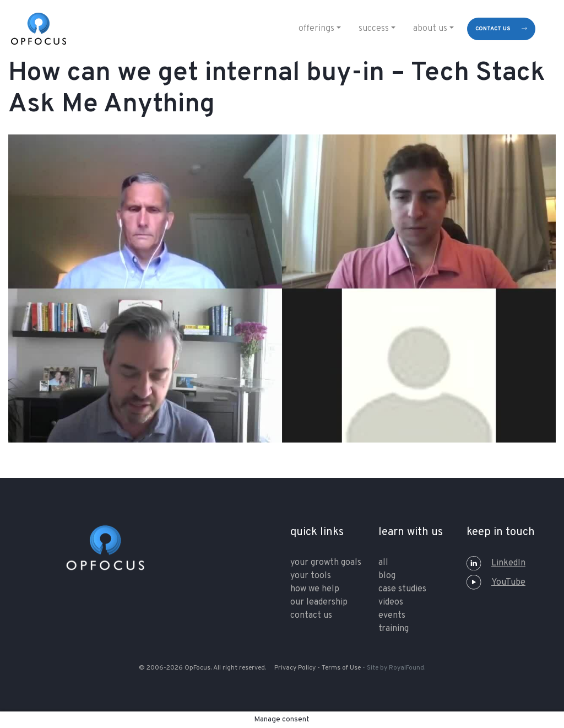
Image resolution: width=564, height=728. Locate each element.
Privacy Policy (295, 668)
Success (374, 29)
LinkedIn (496, 563)
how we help (315, 589)
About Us (430, 29)
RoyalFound (406, 668)
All (383, 563)
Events (392, 616)
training (394, 629)
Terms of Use (341, 668)
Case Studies (402, 589)
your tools (311, 576)
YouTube (496, 583)
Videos (391, 602)
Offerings (316, 29)
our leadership (319, 602)
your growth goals (326, 563)
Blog (387, 576)
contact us (493, 29)
